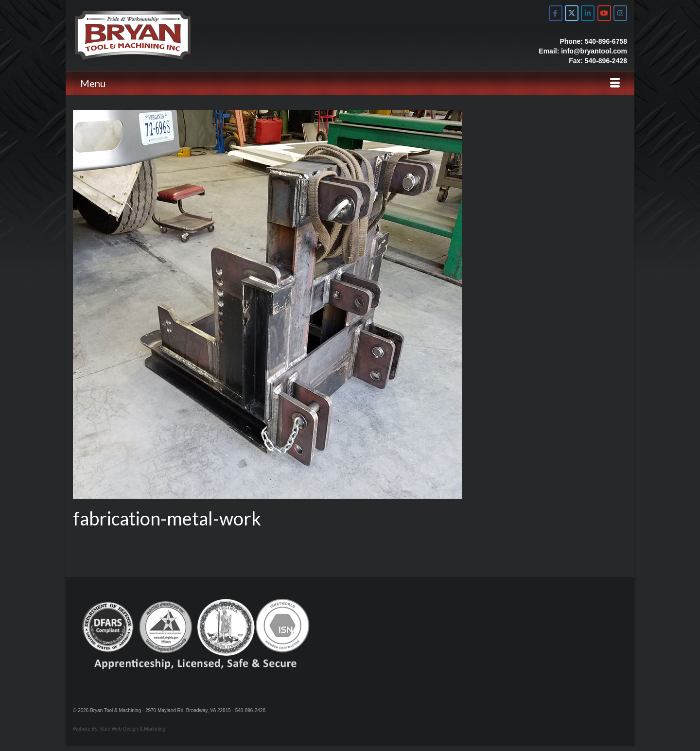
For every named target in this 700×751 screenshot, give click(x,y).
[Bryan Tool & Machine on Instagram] (620, 13)
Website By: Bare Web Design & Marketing (119, 729)
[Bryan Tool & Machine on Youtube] (604, 13)
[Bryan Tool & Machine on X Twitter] (572, 13)
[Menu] (350, 83)
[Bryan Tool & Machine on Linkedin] (588, 13)
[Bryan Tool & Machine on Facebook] (556, 13)
